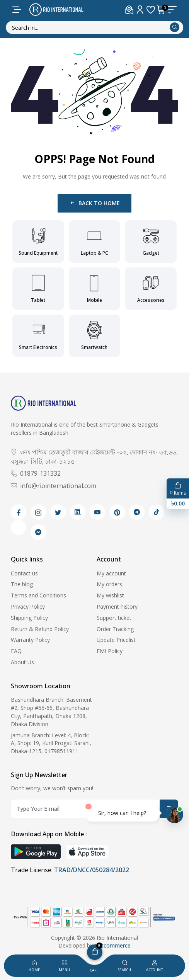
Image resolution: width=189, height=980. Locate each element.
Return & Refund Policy (40, 629)
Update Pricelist (116, 640)
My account (111, 573)
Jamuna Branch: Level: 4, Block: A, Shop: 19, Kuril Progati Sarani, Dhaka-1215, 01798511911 (51, 743)
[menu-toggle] (17, 10)
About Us (22, 662)
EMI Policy (110, 651)
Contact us (24, 573)
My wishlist (110, 595)
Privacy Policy (28, 607)
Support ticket (114, 618)
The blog (22, 584)
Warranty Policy (30, 640)
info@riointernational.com (54, 486)
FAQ (16, 651)
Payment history (117, 607)
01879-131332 (36, 473)
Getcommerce (112, 945)
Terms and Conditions (38, 595)
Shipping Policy (29, 618)
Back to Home (94, 203)
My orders (109, 584)
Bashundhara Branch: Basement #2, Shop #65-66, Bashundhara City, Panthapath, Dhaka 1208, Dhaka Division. (51, 712)
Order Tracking (115, 629)
